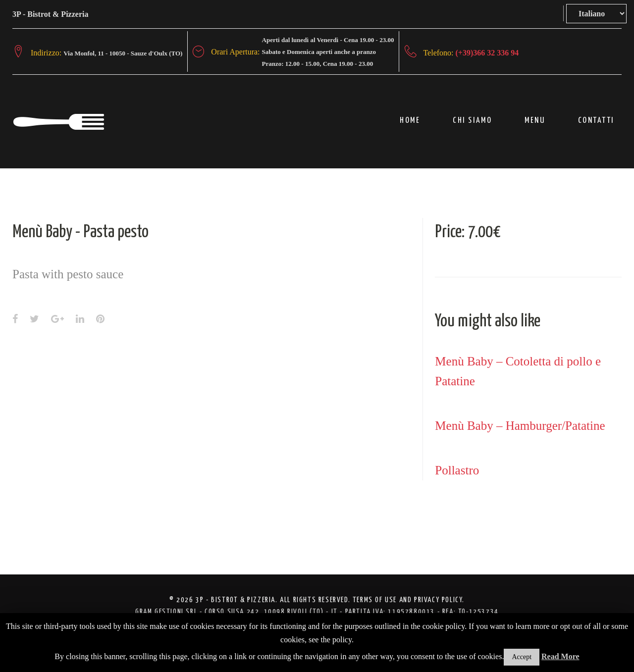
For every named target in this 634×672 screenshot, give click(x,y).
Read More (560, 656)
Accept (522, 657)
